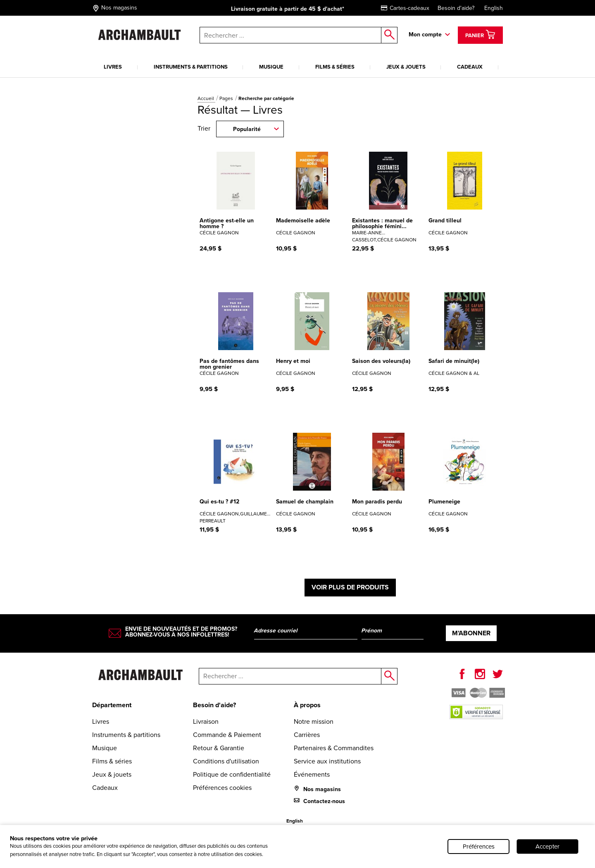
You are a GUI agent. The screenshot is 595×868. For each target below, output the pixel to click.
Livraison (206, 721)
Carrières (307, 735)
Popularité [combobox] (247, 129)
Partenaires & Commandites (334, 748)
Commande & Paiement (227, 735)
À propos (307, 705)
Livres (113, 67)
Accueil (206, 98)
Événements (312, 774)
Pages (227, 98)
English (494, 8)
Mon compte (425, 35)
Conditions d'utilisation (226, 761)
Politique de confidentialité (232, 774)
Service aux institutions (327, 761)
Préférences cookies (222, 788)
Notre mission (314, 721)
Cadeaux (470, 67)
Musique (271, 67)
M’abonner (471, 633)
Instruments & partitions (191, 67)
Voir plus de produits (350, 587)
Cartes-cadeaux (405, 8)
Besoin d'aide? (456, 8)
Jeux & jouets (406, 67)
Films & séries (335, 67)
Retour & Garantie (219, 748)
